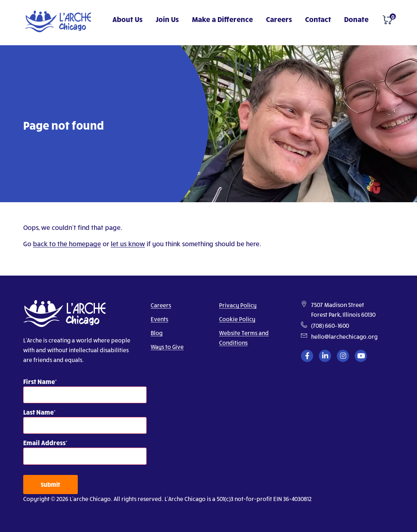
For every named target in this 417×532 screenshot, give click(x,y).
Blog (157, 333)
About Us (127, 19)
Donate (356, 19)
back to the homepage (67, 244)
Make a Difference (222, 19)
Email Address (44, 443)
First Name (39, 381)
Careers (279, 19)
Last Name (38, 412)
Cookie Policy (237, 319)
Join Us (167, 19)
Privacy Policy (238, 305)
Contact (318, 19)
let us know (128, 244)
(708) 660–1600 (330, 326)
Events (159, 319)
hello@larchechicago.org (344, 337)
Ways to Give (167, 347)
